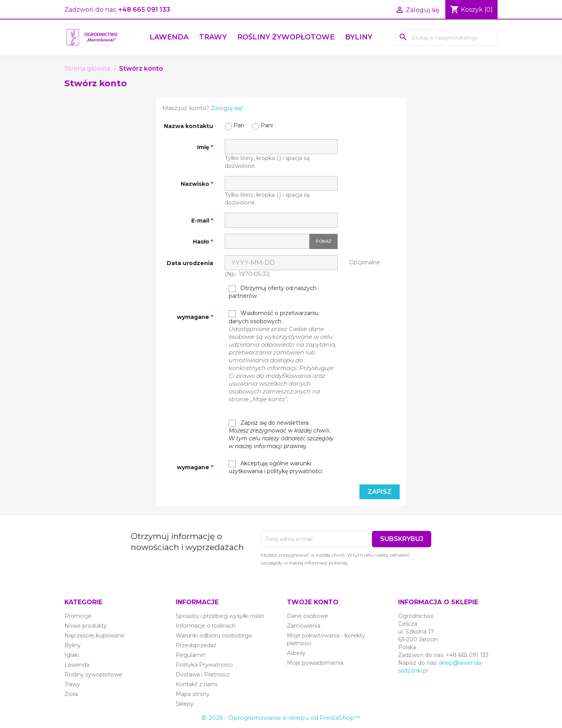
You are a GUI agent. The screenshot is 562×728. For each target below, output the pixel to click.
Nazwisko (196, 184)
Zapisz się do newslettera (281, 434)
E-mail (201, 221)
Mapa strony (193, 694)
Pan (235, 126)
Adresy (296, 653)
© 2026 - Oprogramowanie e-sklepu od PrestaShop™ (281, 718)
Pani (262, 126)
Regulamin (191, 655)
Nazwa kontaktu (189, 126)
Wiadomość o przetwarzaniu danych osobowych (283, 356)
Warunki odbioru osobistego (214, 635)
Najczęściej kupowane (94, 635)
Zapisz (380, 492)
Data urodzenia (190, 263)
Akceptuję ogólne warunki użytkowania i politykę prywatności (276, 467)
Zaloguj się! (227, 108)
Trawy (213, 37)
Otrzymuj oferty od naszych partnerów (273, 292)
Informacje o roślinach (206, 626)
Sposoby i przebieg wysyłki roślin (220, 616)
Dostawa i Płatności (203, 675)
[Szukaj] (446, 37)
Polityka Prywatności (204, 665)
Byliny (359, 37)
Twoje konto (313, 602)
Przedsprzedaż (196, 645)
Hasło (202, 242)
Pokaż (324, 241)
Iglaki (72, 655)
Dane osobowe (308, 616)
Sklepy (185, 704)
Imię (204, 147)
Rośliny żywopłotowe (286, 37)
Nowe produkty (86, 626)
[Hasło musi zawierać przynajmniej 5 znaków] (267, 241)
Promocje (78, 616)
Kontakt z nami (197, 684)
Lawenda (169, 37)
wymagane (194, 317)
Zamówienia (304, 626)
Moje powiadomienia (315, 663)
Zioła (71, 694)
